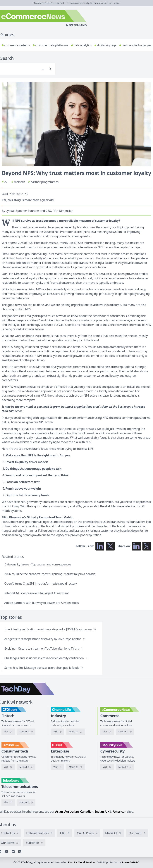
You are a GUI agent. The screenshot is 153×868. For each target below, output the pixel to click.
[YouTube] (13, 852)
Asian (59, 812)
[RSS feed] (20, 852)
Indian (99, 812)
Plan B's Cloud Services (82, 862)
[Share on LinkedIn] (136, 546)
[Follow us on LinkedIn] (100, 546)
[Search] (50, 69)
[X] (6, 852)
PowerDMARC (130, 862)
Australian (71, 812)
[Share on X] (147, 546)
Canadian (87, 812)
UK (107, 812)
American (120, 812)
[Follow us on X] (110, 546)
